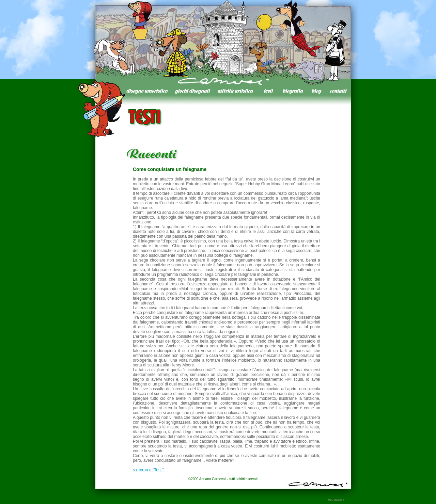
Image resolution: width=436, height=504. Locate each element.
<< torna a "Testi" (148, 470)
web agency (336, 500)
